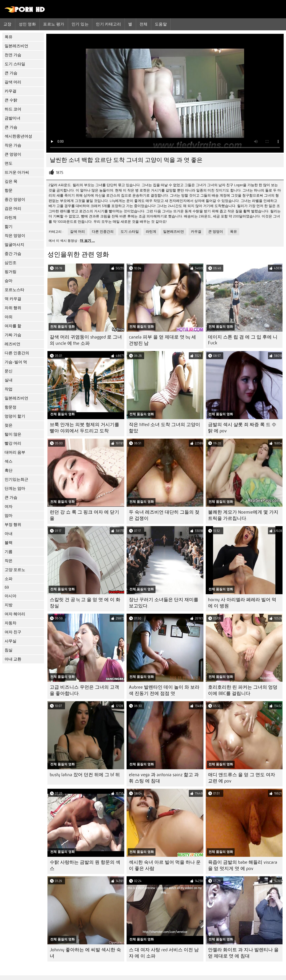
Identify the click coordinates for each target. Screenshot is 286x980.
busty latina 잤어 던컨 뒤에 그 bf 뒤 (85, 775)
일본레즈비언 (16, 46)
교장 (8, 24)
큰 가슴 (11, 73)
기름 (9, 552)
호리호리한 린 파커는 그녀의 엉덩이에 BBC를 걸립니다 (243, 690)
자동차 (11, 623)
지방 (9, 605)
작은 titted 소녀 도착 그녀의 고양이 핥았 (165, 428)
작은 (9, 561)
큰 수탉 (11, 100)
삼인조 (11, 263)
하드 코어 (13, 109)
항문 (9, 190)
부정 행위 (13, 525)
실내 (9, 380)
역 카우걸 (13, 299)
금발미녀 (12, 118)
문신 (9, 371)
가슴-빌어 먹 (16, 362)
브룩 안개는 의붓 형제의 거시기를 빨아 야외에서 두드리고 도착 (84, 428)
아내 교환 (13, 659)
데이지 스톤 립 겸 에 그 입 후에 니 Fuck (243, 340)
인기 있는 (80, 24)
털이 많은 (13, 434)
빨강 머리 (13, 443)
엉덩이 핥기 (15, 416)
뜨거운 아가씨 (17, 172)
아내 (9, 534)
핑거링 (11, 272)
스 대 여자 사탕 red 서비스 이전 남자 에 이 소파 (164, 953)
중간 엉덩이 (15, 199)
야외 (9, 317)
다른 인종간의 (17, 353)
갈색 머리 (13, 82)
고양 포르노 (15, 570)
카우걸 (11, 91)
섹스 (9, 461)
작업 (9, 389)
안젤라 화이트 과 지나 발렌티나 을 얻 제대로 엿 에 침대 (243, 953)
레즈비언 (12, 344)
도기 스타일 (15, 64)
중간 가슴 (13, 254)
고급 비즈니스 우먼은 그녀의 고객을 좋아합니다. (84, 690)
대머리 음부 (15, 452)
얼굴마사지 (14, 245)
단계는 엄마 (15, 488)
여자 (9, 507)
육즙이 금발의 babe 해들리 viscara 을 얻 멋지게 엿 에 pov (243, 865)
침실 (9, 650)
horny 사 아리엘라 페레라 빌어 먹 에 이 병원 (242, 603)
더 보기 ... (87, 241)
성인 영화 (27, 24)
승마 (9, 281)
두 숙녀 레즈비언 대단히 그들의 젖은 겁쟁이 (164, 515)
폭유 (9, 37)
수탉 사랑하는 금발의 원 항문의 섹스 (85, 865)
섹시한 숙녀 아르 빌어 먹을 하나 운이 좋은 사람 (165, 865)
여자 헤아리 (15, 614)
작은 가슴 (13, 145)
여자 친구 (13, 632)
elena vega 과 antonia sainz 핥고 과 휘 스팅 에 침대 (164, 778)
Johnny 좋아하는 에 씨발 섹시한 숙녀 (85, 953)
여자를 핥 (13, 326)
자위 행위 (13, 308)
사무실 (11, 641)
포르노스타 (14, 290)
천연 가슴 (13, 55)
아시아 (11, 596)
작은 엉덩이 (15, 236)
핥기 (9, 227)
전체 (144, 24)
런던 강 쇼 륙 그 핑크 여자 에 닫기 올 (84, 515)
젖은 (9, 425)
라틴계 (11, 218)
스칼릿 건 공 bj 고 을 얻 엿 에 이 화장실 (85, 603)
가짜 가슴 (13, 335)
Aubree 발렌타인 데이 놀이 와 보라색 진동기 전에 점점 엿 (164, 690)
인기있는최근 (16, 479)
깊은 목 (11, 181)
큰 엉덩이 (13, 154)
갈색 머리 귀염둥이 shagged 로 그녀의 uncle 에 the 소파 (86, 340)
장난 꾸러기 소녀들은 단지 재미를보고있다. (164, 603)
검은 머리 (13, 209)
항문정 (11, 407)
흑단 (9, 470)
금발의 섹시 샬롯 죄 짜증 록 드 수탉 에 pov (242, 428)
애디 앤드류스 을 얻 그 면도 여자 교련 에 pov (242, 778)
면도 (9, 163)
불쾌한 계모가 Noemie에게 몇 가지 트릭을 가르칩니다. (243, 515)
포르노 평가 (54, 24)
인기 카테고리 (108, 24)
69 (7, 587)
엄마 (9, 516)
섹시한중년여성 (18, 136)
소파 (9, 579)
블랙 (9, 543)
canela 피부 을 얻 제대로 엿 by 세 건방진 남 (162, 340)
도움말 (161, 24)
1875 (60, 173)
